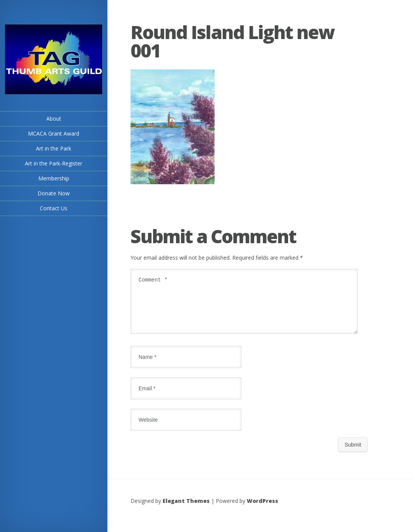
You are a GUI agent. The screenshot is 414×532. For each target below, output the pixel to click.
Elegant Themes (186, 510)
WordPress (262, 510)
